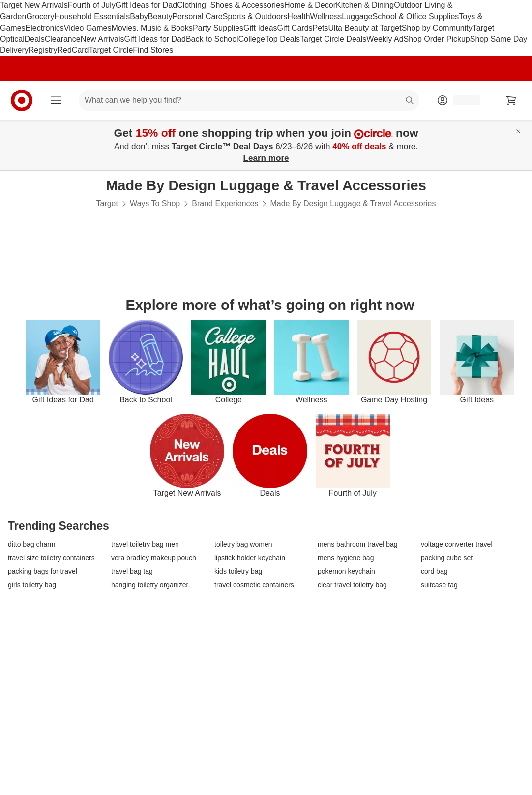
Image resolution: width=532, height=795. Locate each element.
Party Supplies (218, 28)
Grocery (40, 16)
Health (298, 16)
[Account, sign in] (462, 100)
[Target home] (22, 100)
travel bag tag (132, 571)
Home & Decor (310, 5)
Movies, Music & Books (152, 28)
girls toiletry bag (32, 585)
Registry (43, 50)
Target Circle (111, 50)
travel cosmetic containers (254, 585)
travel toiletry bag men (145, 544)
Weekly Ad (385, 39)
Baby (139, 16)
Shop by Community (437, 28)
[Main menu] (56, 100)
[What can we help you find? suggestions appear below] (249, 100)
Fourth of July (92, 5)
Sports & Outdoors (255, 16)
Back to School (212, 39)
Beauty (160, 16)
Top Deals (282, 39)
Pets (321, 28)
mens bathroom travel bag (358, 544)
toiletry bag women (243, 544)
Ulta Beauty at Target (365, 28)
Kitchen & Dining (365, 5)
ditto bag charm (32, 544)
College (252, 39)
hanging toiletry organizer (150, 585)
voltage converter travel (457, 544)
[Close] (518, 131)
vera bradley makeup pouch (154, 558)
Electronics (45, 28)
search (410, 101)
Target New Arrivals (34, 5)
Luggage (357, 16)
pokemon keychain (346, 571)
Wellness (326, 16)
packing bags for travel (43, 571)
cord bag (434, 571)
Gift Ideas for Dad (146, 5)
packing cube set (447, 558)
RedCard (73, 50)
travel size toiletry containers (51, 558)
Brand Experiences (225, 203)
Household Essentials (92, 16)
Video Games (88, 28)
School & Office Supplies (416, 16)
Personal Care (197, 16)
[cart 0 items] (511, 100)
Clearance (63, 39)
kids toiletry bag (238, 571)
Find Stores (153, 50)
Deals (35, 39)
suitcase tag (439, 585)
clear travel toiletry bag (352, 585)
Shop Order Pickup (437, 39)
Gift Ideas (260, 28)
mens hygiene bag (346, 558)
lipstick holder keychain (250, 558)
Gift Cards (295, 28)
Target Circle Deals (333, 39)
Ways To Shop (155, 203)
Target (107, 203)
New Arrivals (103, 39)
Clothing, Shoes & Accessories (231, 5)
